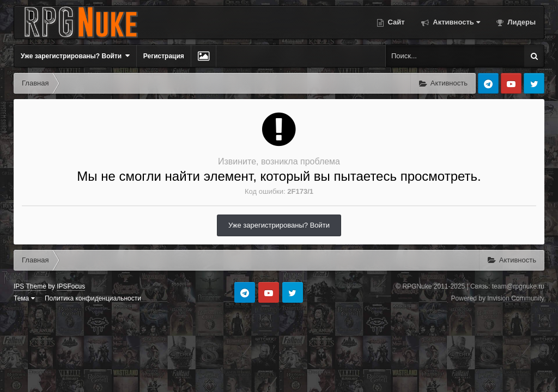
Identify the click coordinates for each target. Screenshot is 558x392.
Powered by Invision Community (498, 298)
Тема (24, 298)
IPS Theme (30, 286)
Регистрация (164, 56)
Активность (456, 22)
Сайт (395, 22)
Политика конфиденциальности (93, 298)
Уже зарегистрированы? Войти (75, 56)
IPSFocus (71, 286)
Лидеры (521, 22)
